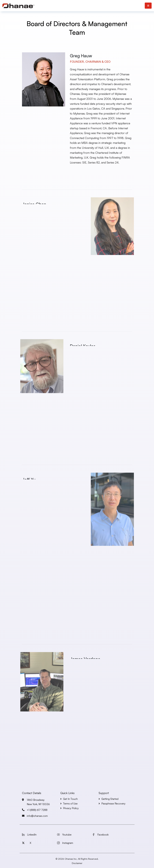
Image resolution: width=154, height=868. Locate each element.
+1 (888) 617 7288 (37, 810)
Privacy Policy (71, 808)
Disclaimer (77, 863)
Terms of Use (70, 803)
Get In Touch (70, 799)
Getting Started (110, 799)
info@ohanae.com (37, 816)
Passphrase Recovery (113, 803)
